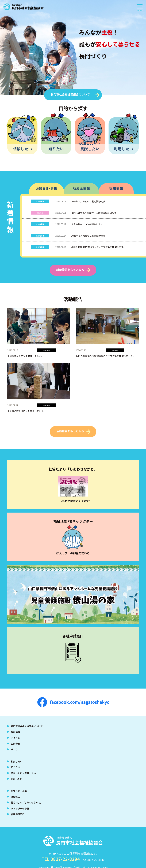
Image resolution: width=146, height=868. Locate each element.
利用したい (124, 149)
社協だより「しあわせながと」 (27, 802)
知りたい (56, 149)
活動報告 (16, 797)
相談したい (22, 149)
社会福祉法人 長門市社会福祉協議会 (24, 7)
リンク (14, 749)
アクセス (15, 738)
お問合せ (16, 744)
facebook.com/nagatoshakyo (73, 702)
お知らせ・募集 (47, 188)
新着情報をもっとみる (70, 270)
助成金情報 (81, 188)
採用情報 (116, 188)
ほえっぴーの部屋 (20, 808)
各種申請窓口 (18, 814)
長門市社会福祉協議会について (70, 94)
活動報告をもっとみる (70, 431)
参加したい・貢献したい (90, 146)
